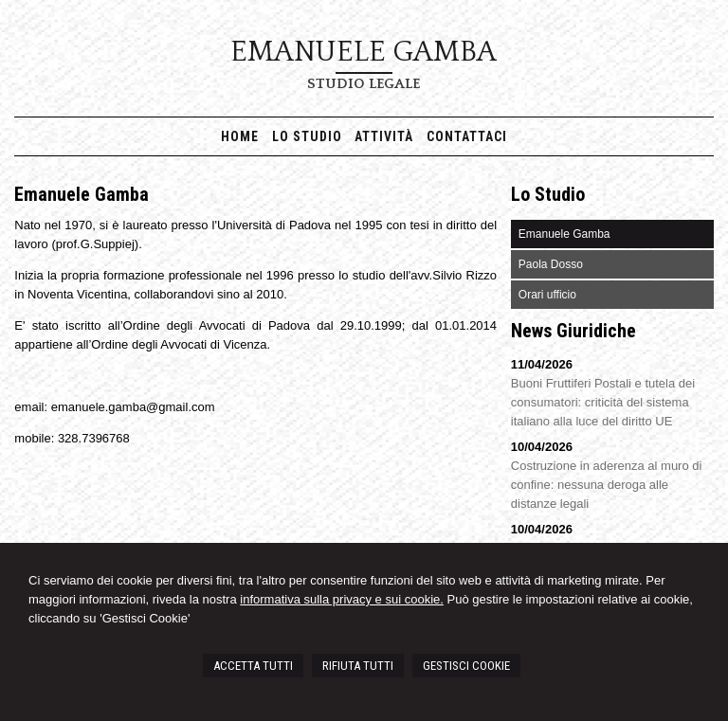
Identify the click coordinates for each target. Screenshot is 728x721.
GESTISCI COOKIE (466, 666)
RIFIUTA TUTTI (358, 666)
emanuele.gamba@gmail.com (133, 407)
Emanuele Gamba (364, 52)
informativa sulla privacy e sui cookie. (342, 599)
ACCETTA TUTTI (253, 666)
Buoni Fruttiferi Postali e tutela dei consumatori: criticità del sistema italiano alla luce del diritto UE (603, 402)
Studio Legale (364, 84)
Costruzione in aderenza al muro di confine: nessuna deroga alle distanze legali (607, 485)
